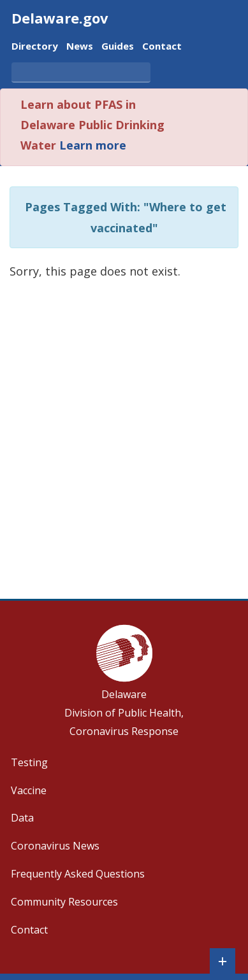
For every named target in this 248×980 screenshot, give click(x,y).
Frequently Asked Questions (78, 874)
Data (22, 818)
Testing (29, 762)
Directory (35, 47)
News (80, 47)
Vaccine (29, 790)
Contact (162, 47)
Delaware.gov (60, 18)
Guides (118, 47)
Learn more (93, 145)
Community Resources (64, 902)
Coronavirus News (55, 846)
